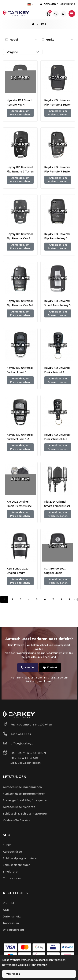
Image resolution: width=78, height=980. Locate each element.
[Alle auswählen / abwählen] (7, 40)
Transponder (12, 878)
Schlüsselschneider (16, 865)
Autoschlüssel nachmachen (22, 787)
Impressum (11, 923)
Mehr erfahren (38, 965)
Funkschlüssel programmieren (24, 794)
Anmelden (50, 4)
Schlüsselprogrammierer (20, 858)
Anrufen (28, 667)
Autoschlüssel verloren (19, 807)
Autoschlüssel (13, 852)
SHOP (7, 845)
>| (77, 599)
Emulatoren (11, 872)
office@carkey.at (23, 743)
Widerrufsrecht (13, 930)
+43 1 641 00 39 (21, 734)
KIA (44, 24)
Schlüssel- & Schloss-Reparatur (25, 814)
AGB (6, 910)
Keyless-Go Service (17, 820)
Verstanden (13, 974)
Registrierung (67, 4)
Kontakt (50, 667)
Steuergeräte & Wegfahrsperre (25, 800)
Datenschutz (12, 916)
